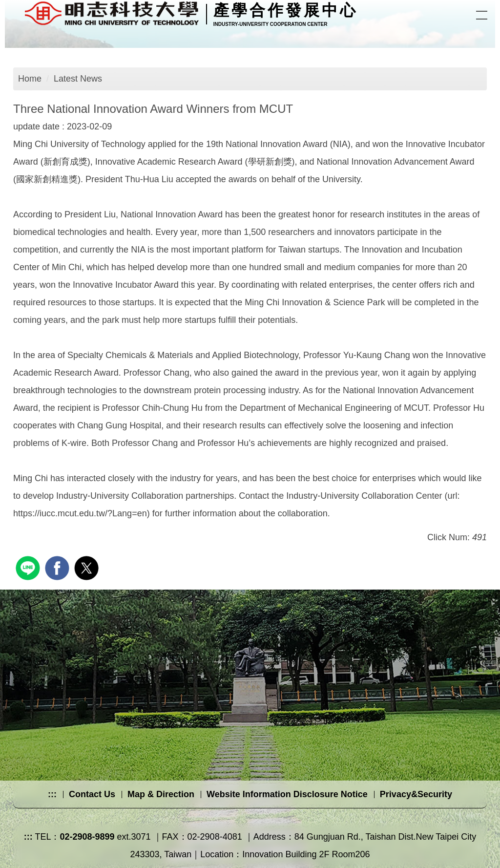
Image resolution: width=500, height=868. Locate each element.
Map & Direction (161, 794)
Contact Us (92, 794)
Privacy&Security (416, 794)
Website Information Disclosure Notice (287, 794)
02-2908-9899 (87, 837)
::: (52, 794)
